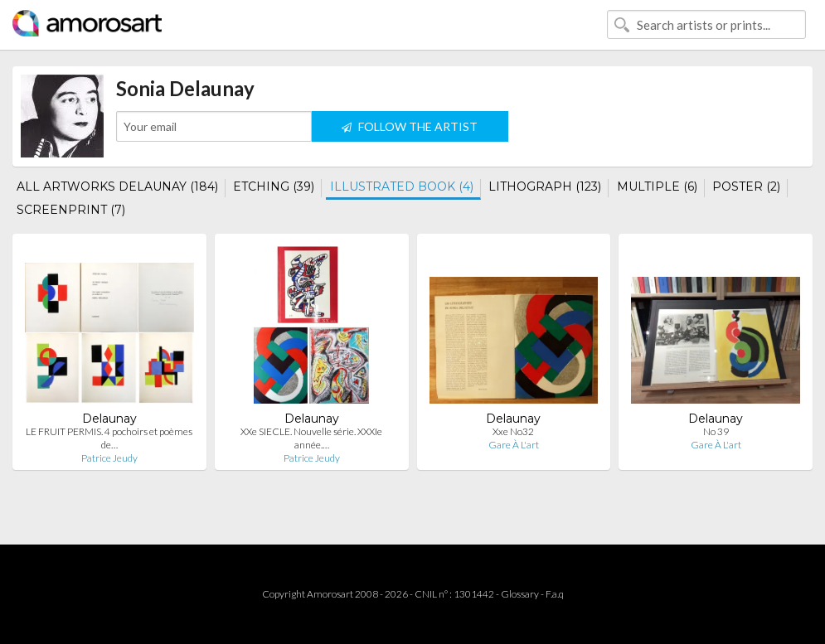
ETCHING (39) (274, 186)
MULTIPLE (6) (657, 186)
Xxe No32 (513, 431)
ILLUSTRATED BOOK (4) (402, 186)
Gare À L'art (514, 445)
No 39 (716, 431)
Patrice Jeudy (109, 458)
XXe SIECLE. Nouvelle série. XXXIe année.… (311, 438)
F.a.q (555, 594)
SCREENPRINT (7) (71, 210)
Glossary (520, 594)
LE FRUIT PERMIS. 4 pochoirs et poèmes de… (109, 438)
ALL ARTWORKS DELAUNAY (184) (117, 186)
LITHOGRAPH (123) (545, 186)
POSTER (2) (746, 186)
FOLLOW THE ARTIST (410, 126)
